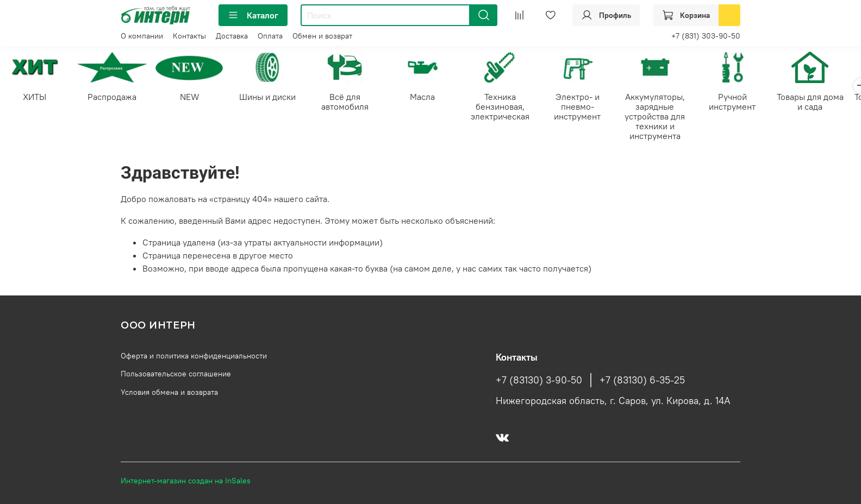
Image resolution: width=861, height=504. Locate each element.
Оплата (270, 36)
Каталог (253, 15)
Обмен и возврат (322, 36)
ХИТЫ (36, 98)
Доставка (232, 36)
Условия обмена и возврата (169, 392)
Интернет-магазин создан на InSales (186, 481)
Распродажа (115, 98)
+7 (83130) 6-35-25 (642, 380)
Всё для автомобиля (351, 103)
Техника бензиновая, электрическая (509, 108)
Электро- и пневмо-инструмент (589, 108)
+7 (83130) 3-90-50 (539, 380)
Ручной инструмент (746, 103)
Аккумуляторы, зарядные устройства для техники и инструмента (668, 117)
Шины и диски (272, 98)
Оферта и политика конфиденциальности (194, 356)
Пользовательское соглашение (176, 374)
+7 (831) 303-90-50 (706, 36)
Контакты (189, 36)
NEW (194, 98)
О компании (142, 36)
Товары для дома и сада (825, 103)
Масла (430, 98)
